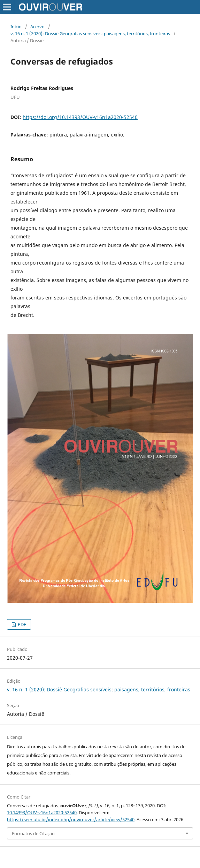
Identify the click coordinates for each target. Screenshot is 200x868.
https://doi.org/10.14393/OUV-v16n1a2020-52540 (80, 117)
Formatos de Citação (33, 833)
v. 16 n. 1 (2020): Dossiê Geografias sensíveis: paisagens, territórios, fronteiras (90, 34)
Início (16, 27)
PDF (21, 624)
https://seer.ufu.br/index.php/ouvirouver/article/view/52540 (71, 819)
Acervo (37, 27)
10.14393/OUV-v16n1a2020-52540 (42, 813)
